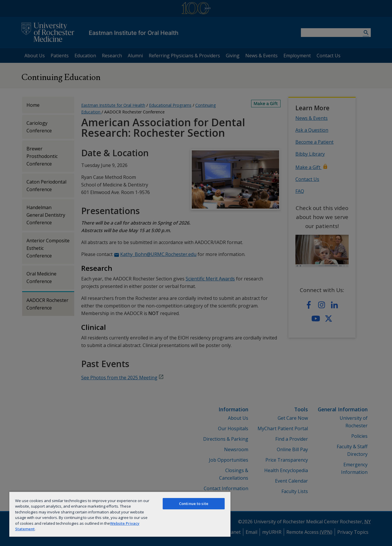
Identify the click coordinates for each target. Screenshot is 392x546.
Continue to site (194, 504)
